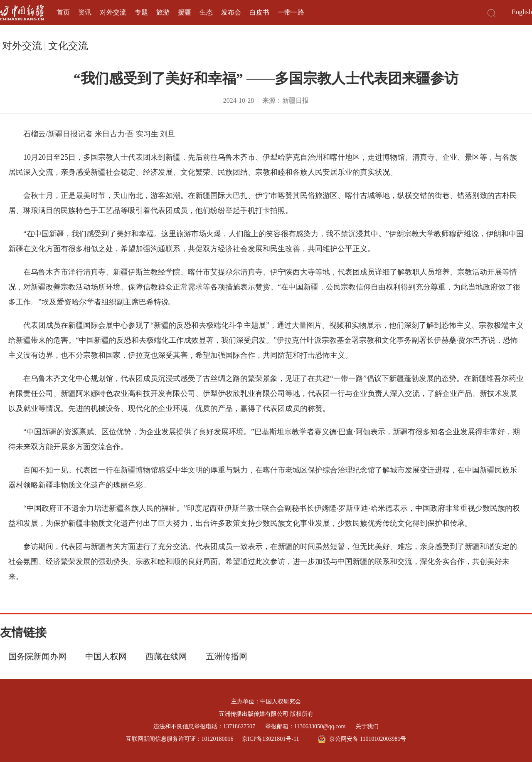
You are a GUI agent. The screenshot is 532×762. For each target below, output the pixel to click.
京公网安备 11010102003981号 (362, 739)
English (522, 12)
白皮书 (259, 12)
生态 (206, 12)
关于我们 (367, 726)
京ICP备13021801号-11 (271, 739)
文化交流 (68, 46)
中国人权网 (106, 656)
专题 (141, 12)
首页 (63, 12)
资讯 (85, 12)
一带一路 (291, 12)
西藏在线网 (166, 656)
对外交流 (113, 12)
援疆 (185, 12)
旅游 (163, 12)
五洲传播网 (227, 656)
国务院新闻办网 (37, 656)
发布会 (231, 12)
